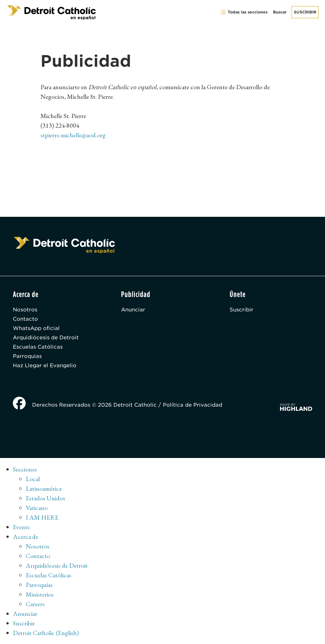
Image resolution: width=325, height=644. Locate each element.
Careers (35, 604)
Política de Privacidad (193, 405)
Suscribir (305, 12)
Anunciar (133, 310)
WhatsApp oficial (36, 328)
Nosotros (25, 310)
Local (33, 479)
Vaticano (37, 508)
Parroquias (27, 356)
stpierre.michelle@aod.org (73, 135)
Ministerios (40, 594)
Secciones (25, 469)
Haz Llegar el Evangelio (45, 365)
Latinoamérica (44, 488)
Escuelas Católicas (38, 347)
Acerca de (26, 537)
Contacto (25, 319)
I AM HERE (42, 517)
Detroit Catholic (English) (46, 633)
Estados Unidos (45, 498)
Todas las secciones (244, 12)
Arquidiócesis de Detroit (46, 338)
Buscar (280, 12)
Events (21, 527)
